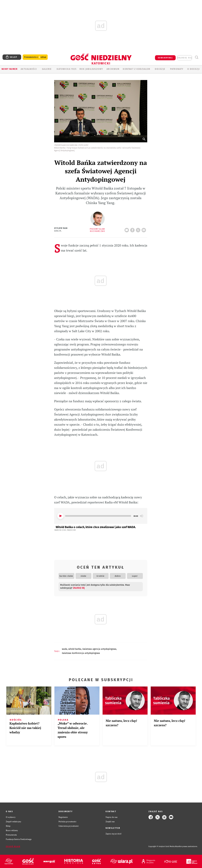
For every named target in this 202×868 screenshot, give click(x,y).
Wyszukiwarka (197, 57)
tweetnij (139, 229)
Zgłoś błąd (13, 847)
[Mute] (142, 516)
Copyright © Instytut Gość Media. (162, 846)
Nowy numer (10, 69)
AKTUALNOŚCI (29, 69)
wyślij (144, 229)
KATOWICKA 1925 (67, 69)
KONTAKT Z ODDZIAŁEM (136, 69)
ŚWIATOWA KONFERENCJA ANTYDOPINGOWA (81, 653)
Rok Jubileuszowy (91, 69)
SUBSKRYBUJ (165, 58)
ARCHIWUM (113, 69)
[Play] (60, 516)
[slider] (98, 516)
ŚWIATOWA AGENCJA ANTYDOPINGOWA (99, 649)
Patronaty (177, 69)
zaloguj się (185, 58)
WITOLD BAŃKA (75, 649)
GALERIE (47, 69)
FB (133, 229)
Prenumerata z (35, 57)
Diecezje (160, 69)
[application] (101, 516)
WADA (65, 649)
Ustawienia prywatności (69, 826)
